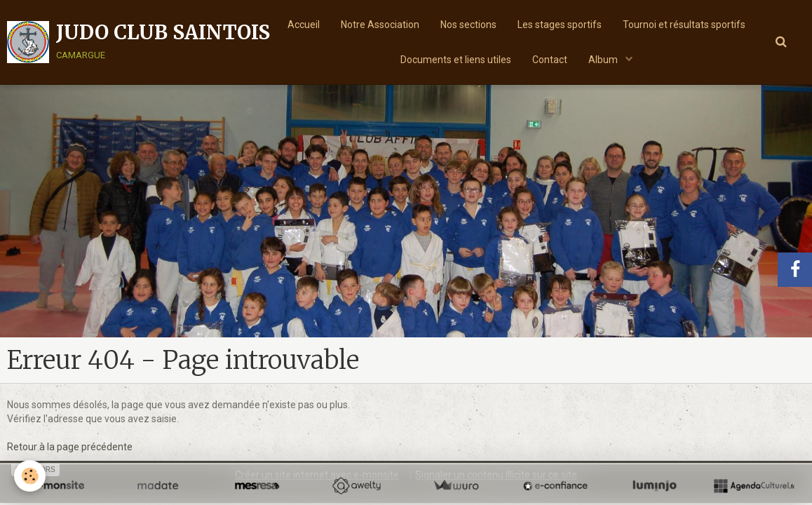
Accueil (304, 25)
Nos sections (468, 25)
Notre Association (380, 25)
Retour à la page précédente (70, 447)
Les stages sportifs (560, 25)
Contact (550, 60)
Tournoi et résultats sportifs (684, 25)
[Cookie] (30, 476)
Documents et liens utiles (456, 60)
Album (604, 60)
